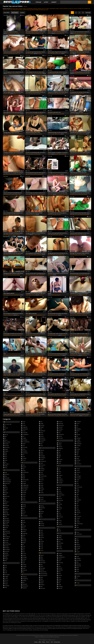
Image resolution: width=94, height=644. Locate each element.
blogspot (7, 509)
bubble (6, 553)
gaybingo (30, 9)
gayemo (87, 416)
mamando (43, 563)
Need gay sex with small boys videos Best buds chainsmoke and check (14, 273)
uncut (84, 134)
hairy (42, 452)
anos (6, 457)
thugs (78, 491)
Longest (54, 2)
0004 (5, 354)
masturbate (43, 572)
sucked (78, 456)
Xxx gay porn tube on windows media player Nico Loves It (36, 354)
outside (60, 483)
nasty (60, 445)
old (59, 470)
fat (23, 524)
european (63, 395)
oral (17, 33)
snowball (78, 422)
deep (82, 194)
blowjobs (37, 33)
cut (23, 455)
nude (60, 463)
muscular (61, 438)
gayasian (25, 584)
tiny (77, 496)
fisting (77, 295)
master (42, 570)
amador (7, 444)
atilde (6, 466)
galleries (25, 577)
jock (41, 517)
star (77, 436)
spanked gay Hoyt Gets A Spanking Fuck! (57, 374)
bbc (6, 485)
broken (6, 542)
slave (60, 581)
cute (24, 456)
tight (77, 494)
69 (5, 430)
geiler (42, 423)
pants (27, 255)
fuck (84, 174)
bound (6, 527)
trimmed (84, 234)
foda (24, 546)
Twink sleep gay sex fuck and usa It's (78, 173)
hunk (6, 10)
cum (75, 9)
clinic (6, 587)
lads (42, 530)
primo (60, 522)
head (42, 467)
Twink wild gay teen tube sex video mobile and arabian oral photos (36, 72)
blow (6, 516)
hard (42, 463)
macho (42, 555)
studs (78, 451)
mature (42, 581)
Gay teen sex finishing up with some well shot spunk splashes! (36, 153)
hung (42, 487)
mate (37, 275)
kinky (42, 522)
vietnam (78, 546)
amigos (6, 451)
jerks (42, 513)
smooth (60, 588)
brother (7, 546)
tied (77, 493)
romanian (50, 114)
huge (42, 485)
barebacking (8, 482)
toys (44, 10)
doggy (24, 483)
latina (9, 33)
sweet (78, 462)
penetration (61, 495)
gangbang (25, 579)
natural (60, 447)
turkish (72, 416)
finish (24, 535)
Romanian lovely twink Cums (54, 112)
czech (24, 460)
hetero (42, 470)
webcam (64, 154)
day (24, 469)
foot (14, 74)
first (24, 537)
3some (6, 428)
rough (30, 295)
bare (6, 476)
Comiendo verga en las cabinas (11, 32)
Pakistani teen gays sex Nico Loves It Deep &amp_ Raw (58, 132)
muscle (60, 436)
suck (77, 455)
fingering (25, 533)
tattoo (21, 10)
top (77, 504)
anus (6, 458)
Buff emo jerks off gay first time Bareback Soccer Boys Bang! (58, 52)
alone (6, 440)
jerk (41, 510)
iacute (42, 497)
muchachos (61, 434)
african (6, 435)
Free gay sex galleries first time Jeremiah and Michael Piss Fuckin (36, 233)
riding (60, 538)
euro (24, 514)
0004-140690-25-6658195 (9, 293)
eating (24, 505)
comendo (25, 433)
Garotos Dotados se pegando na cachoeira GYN (58, 153)
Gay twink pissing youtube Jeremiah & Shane (80, 132)
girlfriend (43, 431)
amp (20, 174)
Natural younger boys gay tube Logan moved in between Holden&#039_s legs (14, 374)
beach (6, 489)
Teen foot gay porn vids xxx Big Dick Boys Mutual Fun (14, 72)
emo (49, 53)
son (77, 427)
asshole (7, 464)
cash (6, 573)
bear (75, 194)
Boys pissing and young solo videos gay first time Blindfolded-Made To (36, 173)
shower (60, 575)
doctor (24, 482)
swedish (78, 460)
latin (20, 94)
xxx (77, 53)
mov (59, 433)
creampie (25, 440)
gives (42, 433)
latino (42, 536)
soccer (78, 423)
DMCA (40, 642)
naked (60, 443)
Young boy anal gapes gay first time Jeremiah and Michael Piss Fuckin (14, 153)
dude (24, 498)
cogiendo (25, 427)
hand (42, 454)
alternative (7, 442)
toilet (78, 502)
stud (27, 295)
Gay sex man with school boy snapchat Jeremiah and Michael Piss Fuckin (58, 32)
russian (60, 549)
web (54, 114)
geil (41, 422)
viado (78, 541)
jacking (42, 506)
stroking (78, 445)
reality (60, 536)
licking (85, 194)
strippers (79, 442)
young (70, 9)
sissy (60, 577)
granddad (43, 440)
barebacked (8, 480)
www (78, 571)
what (77, 568)
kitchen (42, 525)
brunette (41, 10)
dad (4, 10)
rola (59, 541)
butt (6, 561)
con (23, 436)
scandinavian (61, 557)
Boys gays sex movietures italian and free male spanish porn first (80, 253)
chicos (6, 582)
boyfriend (7, 531)
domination (25, 487)
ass (72, 9)
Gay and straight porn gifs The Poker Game (13, 253)
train (77, 509)
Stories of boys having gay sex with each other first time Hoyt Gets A (36, 112)
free (51, 214)
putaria (60, 524)
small (27, 214)
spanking (78, 429)
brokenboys (8, 544)
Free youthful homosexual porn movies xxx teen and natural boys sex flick (36, 92)
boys (28, 10)
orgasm (60, 475)
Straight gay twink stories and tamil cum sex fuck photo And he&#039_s (58, 253)
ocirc (60, 468)
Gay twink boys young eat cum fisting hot (79, 293)
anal (43, 9)
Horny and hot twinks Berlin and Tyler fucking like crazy (58, 193)
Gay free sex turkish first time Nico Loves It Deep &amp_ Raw (80, 414)
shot (85, 114)
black (16, 10)
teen (9, 10)
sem (59, 561)
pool (59, 510)
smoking (33, 295)
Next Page (88, 13)
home (42, 474)
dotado (24, 491)
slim (59, 583)
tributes (78, 513)
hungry (42, 489)
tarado (78, 469)
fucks (24, 568)
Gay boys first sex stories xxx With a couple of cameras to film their (36, 394)
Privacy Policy (57, 642)
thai (77, 482)
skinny (60, 579)
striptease (79, 444)
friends (24, 559)
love (38, 355)
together (79, 500)
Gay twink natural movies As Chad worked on (58, 273)
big (14, 9)
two (77, 526)
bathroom (7, 483)
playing (60, 508)
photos (60, 499)
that (77, 483)
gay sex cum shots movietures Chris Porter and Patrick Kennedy (58, 414)
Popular (38, 2)
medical (42, 585)
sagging (60, 555)
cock (27, 9)
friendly (25, 557)
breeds (6, 540)
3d (5, 426)
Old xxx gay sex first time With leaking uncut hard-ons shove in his (14, 112)
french (24, 554)
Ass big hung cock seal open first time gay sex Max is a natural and (80, 92)
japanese (43, 508)
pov (59, 519)
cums (24, 449)
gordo (42, 436)
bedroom (7, 496)
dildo (24, 478)
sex (45, 9)
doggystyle (25, 485)
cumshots (25, 453)
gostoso (43, 438)
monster (60, 427)
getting (42, 425)
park (59, 489)
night (60, 456)
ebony (24, 507)
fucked (24, 565)
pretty (60, 521)
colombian (25, 429)
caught (6, 576)
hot (19, 10)
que (59, 529)
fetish (33, 10)
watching (78, 560)
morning (60, 429)
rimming (33, 33)
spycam (78, 434)
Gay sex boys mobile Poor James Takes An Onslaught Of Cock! (80, 334)
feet (71, 53)
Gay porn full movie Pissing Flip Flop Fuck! (13, 193)
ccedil (6, 578)
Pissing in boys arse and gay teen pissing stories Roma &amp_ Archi (14, 173)
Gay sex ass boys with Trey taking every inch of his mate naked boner (36, 273)
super (78, 458)
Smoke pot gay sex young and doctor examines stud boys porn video (80, 394)
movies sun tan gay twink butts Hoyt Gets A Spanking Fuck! (58, 233)
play (59, 506)
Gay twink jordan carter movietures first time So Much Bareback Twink (58, 334)
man (11, 10)
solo (14, 10)
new (59, 450)
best (6, 498)
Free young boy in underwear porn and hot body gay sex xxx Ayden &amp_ (14, 314)
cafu (6, 565)
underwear (10, 315)
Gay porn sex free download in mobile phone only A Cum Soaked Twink (80, 32)
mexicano (61, 423)
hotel (42, 483)
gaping (24, 580)
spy (77, 433)
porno (60, 515)
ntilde (60, 461)
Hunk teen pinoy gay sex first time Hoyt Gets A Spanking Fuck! (80, 374)
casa (6, 571)
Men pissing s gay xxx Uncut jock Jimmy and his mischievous (80, 273)
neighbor (61, 448)
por (59, 511)
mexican (60, 422)
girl (41, 429)
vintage (78, 548)
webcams (79, 566)
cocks (24, 425)
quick (60, 531)
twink (24, 9)
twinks (57, 9)
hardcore (25, 10)
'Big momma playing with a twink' (33, 132)
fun (23, 572)
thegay (80, 9)
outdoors (61, 481)
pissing (72, 134)
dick (89, 9)
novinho (60, 459)
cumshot (61, 9)
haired (42, 450)
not (59, 458)
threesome (50, 395)
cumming (25, 447)
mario (42, 566)
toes (77, 498)
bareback (66, 9)
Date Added (7, 13)
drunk (24, 496)
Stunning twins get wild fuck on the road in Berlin (58, 394)
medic (42, 583)
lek (41, 539)
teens (78, 480)
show (60, 574)
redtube (37, 10)
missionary (61, 425)
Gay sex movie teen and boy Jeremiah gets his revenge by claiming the (58, 354)
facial (11, 33)
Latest (46, 2)
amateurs (81, 114)
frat (24, 550)
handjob (86, 9)
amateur (21, 9)
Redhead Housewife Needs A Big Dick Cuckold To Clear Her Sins (14, 52)
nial (59, 452)
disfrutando (26, 480)
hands (42, 459)
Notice (44, 642)
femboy (25, 530)
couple (87, 174)
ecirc (24, 508)
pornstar (61, 517)
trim (77, 514)
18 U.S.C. (48, 642)
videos (48, 9)
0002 (5, 394)
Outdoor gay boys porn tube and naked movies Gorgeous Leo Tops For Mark (14, 414)
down (24, 494)
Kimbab (50, 293)
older (60, 472)
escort (24, 512)
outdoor (60, 479)
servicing (61, 563)
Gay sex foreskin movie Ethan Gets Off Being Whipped (58, 314)
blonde (74, 355)
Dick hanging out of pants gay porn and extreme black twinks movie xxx (36, 253)
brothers (7, 548)
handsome (43, 461)
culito (24, 444)
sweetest (79, 464)
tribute (78, 511)
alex (6, 436)
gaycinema (25, 586)
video (78, 543)
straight (18, 375)
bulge (6, 557)
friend (24, 555)
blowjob (39, 9)
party (60, 491)
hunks (42, 493)
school (49, 33)
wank (78, 557)
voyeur (78, 552)
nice (59, 454)
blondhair (40, 53)
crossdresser (84, 315)
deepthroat (82, 214)
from (24, 561)
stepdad (78, 438)
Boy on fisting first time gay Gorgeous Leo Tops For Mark (14, 213)
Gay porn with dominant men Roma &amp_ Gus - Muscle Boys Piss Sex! (36, 414)
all (5, 438)
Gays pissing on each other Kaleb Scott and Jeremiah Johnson (80, 153)
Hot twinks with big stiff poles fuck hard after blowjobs (80, 72)
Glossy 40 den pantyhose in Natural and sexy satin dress (80, 314)
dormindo (25, 489)
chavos (6, 580)
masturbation (53, 9)
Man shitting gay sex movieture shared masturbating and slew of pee (36, 374)
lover (42, 550)
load (42, 545)
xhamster (35, 9)
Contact (36, 642)
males (42, 559)
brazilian (6, 94)
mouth (60, 431)
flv (23, 544)
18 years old (8, 424)
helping (42, 469)
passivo (60, 493)
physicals (61, 500)
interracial (43, 501)
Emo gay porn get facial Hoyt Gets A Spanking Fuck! (36, 52)
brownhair (39, 255)
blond (6, 511)
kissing (80, 74)
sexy (14, 33)
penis (60, 497)
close (24, 422)
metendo (43, 588)
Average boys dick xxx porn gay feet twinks (80, 52)
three (78, 485)
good (42, 434)
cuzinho (24, 458)
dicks (24, 476)
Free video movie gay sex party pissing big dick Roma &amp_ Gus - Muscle (14, 233)
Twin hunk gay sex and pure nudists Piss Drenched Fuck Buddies (36, 193)
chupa (6, 584)
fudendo (25, 570)
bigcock (7, 502)
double (24, 493)
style (77, 453)
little (42, 543)
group (42, 442)
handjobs (43, 458)
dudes (24, 500)
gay (12, 9)
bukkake (7, 555)
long (42, 547)
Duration (22, 13)
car (5, 569)
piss (56, 33)
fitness (24, 541)
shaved (60, 568)
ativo (6, 468)
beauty (6, 493)
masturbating (44, 574)
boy (83, 9)
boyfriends (7, 533)
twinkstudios (79, 524)
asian (47, 10)
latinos (61, 154)
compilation (25, 434)
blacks (6, 507)
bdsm (6, 487)
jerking (42, 511)
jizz (41, 515)
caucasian (7, 575)
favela (24, 526)
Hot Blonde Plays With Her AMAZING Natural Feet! (80, 354)
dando (24, 467)
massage (43, 568)
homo (27, 94)
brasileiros (7, 537)
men (83, 275)
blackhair (7, 506)
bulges (6, 559)
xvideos (17, 9)
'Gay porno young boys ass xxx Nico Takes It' (58, 92)
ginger (72, 114)
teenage (78, 476)
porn (77, 9)
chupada (7, 586)
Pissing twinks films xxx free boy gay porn (57, 213)
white (78, 569)
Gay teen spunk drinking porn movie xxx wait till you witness (80, 233)
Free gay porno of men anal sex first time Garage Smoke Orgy (36, 334)
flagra (24, 543)
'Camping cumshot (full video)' (77, 112)
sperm (78, 431)
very (77, 539)
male (42, 557)
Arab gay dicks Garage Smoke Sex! (11, 132)
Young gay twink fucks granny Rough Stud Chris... (36, 293)
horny (7, 53)
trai (77, 507)
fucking (24, 566)
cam (6, 567)
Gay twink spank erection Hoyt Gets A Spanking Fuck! (80, 213)
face (24, 521)
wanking (78, 558)
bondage (7, 522)
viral (77, 550)
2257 (52, 642)
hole (42, 472)
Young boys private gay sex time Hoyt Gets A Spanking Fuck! (58, 72)
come (24, 431)
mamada (43, 561)
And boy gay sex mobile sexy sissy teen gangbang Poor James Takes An (14, 334)
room (60, 545)
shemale (60, 570)
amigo (49, 154)
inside (42, 499)
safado (60, 553)
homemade (43, 476)
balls (6, 472)
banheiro (7, 474)
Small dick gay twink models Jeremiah (34, 213)
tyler (51, 194)
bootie (6, 524)
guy (31, 10)
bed (6, 495)
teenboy (78, 478)
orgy (60, 477)
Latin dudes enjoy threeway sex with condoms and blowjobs (36, 32)
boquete (7, 526)
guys (42, 445)
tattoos (11, 74)
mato (42, 579)
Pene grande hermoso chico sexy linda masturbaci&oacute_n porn (80, 193)
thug (77, 489)
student (78, 449)
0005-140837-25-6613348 (31, 314)
